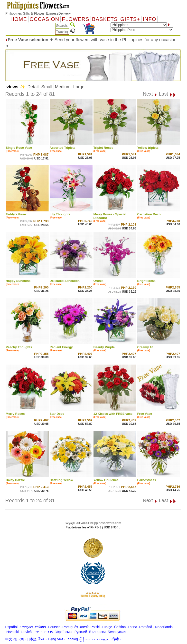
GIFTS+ (130, 19)
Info (149, 19)
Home (19, 19)
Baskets (105, 19)
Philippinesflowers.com (105, 523)
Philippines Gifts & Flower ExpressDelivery (38, 13)
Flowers (75, 19)
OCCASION (45, 19)
